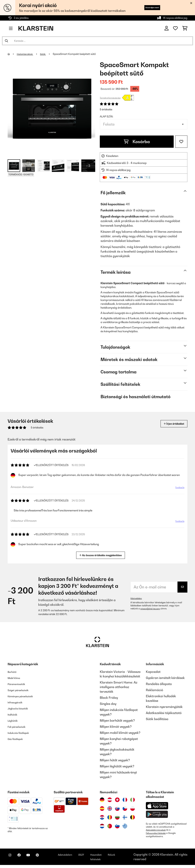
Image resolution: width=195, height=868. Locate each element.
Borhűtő (13, 672)
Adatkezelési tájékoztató (164, 713)
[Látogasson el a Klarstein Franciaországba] (125, 800)
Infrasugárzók (18, 702)
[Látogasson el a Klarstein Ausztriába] (110, 800)
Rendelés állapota (159, 684)
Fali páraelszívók (20, 727)
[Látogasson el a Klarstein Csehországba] (125, 809)
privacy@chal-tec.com (152, 609)
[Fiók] (167, 28)
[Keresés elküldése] (6, 41)
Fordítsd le (177, 489)
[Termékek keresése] (97, 41)
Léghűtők (14, 720)
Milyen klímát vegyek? (116, 727)
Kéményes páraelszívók (25, 696)
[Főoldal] (12, 54)
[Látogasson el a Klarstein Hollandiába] (102, 826)
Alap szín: (107, 116)
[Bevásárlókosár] (185, 28)
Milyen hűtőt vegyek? (115, 760)
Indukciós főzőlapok (22, 733)
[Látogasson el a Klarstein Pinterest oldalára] (48, 859)
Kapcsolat (153, 672)
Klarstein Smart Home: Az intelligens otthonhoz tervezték (119, 687)
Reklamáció (154, 690)
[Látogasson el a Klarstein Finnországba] (125, 817)
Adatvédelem (137, 598)
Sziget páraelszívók (22, 690)
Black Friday (109, 698)
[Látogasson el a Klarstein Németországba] (102, 800)
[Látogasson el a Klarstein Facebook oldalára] (24, 859)
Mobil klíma (16, 678)
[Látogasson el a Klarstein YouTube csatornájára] (36, 859)
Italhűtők (14, 714)
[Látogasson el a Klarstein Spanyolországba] (102, 809)
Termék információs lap (110, 98)
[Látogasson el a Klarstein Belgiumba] (133, 817)
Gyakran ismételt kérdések (165, 678)
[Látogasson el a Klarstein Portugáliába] (110, 826)
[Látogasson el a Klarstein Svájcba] (117, 800)
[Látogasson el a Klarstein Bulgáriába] (117, 817)
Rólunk (136, 856)
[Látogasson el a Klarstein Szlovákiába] (117, 809)
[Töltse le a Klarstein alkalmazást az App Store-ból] (157, 806)
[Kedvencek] (175, 28)
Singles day (108, 704)
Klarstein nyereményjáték (164, 707)
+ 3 (88, 166)
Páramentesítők (19, 684)
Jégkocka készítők (21, 708)
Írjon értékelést (170, 424)
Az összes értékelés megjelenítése (102, 555)
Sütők (49, 54)
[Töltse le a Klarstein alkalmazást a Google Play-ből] (157, 814)
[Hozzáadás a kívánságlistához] (181, 142)
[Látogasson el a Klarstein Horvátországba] (102, 817)
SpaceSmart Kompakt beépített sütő (81, 54)
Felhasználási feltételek (158, 833)
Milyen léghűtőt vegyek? (117, 766)
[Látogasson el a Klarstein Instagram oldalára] (11, 859)
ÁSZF (99, 856)
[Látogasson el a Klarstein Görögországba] (125, 826)
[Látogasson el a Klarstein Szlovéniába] (117, 826)
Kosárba (137, 142)
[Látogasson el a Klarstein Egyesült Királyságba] (110, 809)
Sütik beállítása (157, 719)
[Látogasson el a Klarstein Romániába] (110, 817)
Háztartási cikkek (28, 54)
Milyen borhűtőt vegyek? (117, 720)
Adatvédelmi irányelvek (158, 830)
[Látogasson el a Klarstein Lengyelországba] (133, 809)
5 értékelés (106, 109)
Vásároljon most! (146, 8)
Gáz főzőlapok (18, 739)
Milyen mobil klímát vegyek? (120, 733)
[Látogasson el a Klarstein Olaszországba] (133, 800)
